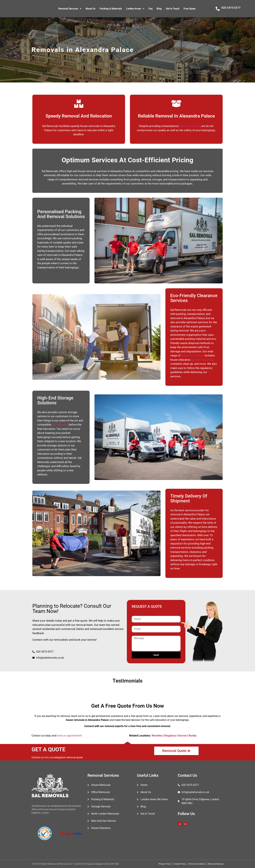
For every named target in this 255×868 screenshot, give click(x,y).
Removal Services (70, 9)
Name (135, 615)
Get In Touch (173, 9)
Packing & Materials (111, 9)
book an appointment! (69, 736)
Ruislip (193, 736)
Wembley (157, 736)
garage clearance (202, 360)
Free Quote (190, 9)
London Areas (135, 9)
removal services (190, 126)
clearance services (193, 355)
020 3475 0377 (231, 8)
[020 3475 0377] (218, 9)
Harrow (182, 736)
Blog (159, 9)
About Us (91, 9)
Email (135, 625)
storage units (60, 425)
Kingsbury (170, 736)
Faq (150, 9)
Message (137, 634)
